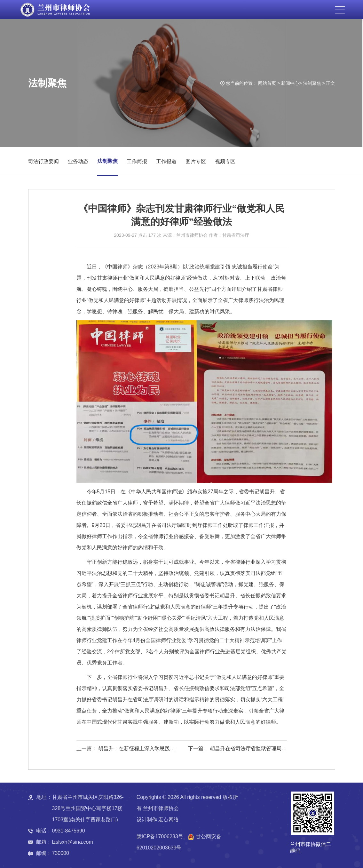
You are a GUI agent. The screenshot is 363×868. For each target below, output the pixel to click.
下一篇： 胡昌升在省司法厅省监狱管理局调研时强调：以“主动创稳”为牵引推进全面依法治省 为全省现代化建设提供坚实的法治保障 (237, 750)
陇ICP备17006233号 (160, 836)
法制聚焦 (312, 83)
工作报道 (166, 161)
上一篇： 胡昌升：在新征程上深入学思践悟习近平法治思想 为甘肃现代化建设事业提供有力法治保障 (126, 750)
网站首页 (267, 83)
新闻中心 (290, 83)
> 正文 (328, 83)
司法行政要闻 (43, 161)
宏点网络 (169, 820)
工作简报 (137, 161)
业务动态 (78, 161)
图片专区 (196, 161)
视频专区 (225, 161)
